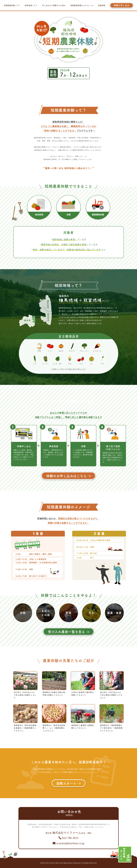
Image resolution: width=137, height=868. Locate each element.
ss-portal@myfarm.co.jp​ (68, 843)
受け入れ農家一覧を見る (68, 632)
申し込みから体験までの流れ (54, 5)
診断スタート (69, 783)
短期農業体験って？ (12, 5)
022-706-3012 (68, 838)
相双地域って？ (31, 5)
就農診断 (102, 5)
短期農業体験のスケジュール (82, 5)
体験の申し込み (122, 5)
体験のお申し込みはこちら (68, 476)
